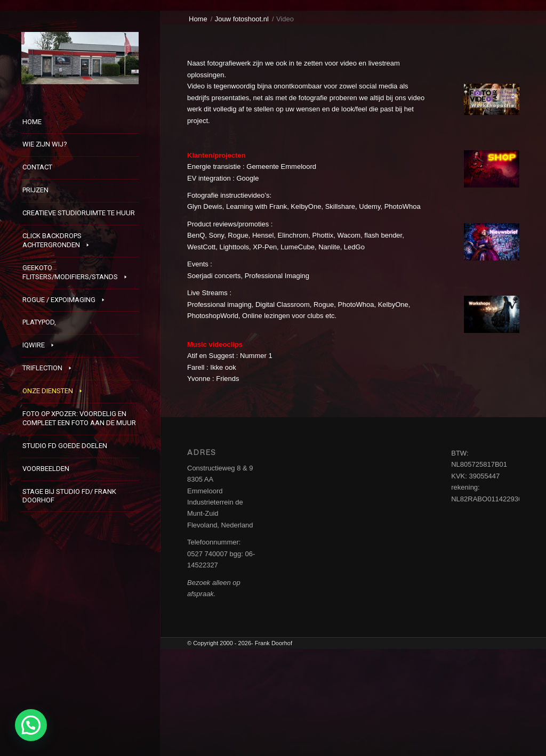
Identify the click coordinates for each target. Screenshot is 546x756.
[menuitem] (80, 123)
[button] (31, 725)
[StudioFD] (80, 58)
